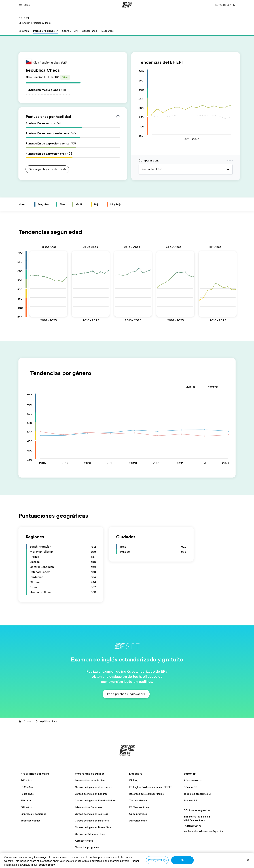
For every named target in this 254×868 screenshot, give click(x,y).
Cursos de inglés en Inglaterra (92, 748)
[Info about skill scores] (118, 117)
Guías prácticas (138, 741)
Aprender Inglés (84, 768)
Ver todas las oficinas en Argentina (203, 759)
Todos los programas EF (198, 721)
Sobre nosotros (193, 708)
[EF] (127, 5)
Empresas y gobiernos (33, 741)
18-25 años (27, 721)
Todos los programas (87, 775)
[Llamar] (224, 5)
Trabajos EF (190, 728)
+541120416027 (192, 754)
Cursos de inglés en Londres (91, 721)
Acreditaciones (138, 748)
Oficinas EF (190, 715)
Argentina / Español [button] (31, 792)
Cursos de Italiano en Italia (90, 762)
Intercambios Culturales (88, 735)
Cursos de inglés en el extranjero (94, 715)
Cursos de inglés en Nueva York (93, 755)
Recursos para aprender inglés (146, 721)
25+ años (26, 728)
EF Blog (134, 708)
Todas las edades (31, 748)
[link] (35, 20)
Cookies (153, 792)
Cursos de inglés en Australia (91, 741)
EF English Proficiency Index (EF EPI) (151, 715)
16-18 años (27, 715)
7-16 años (26, 708)
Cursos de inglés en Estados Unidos (96, 728)
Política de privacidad (101, 792)
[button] (25, 5)
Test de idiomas (138, 728)
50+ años (26, 735)
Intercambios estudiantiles (90, 708)
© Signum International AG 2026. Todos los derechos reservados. (202, 792)
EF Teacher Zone (139, 735)
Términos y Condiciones (130, 792)
